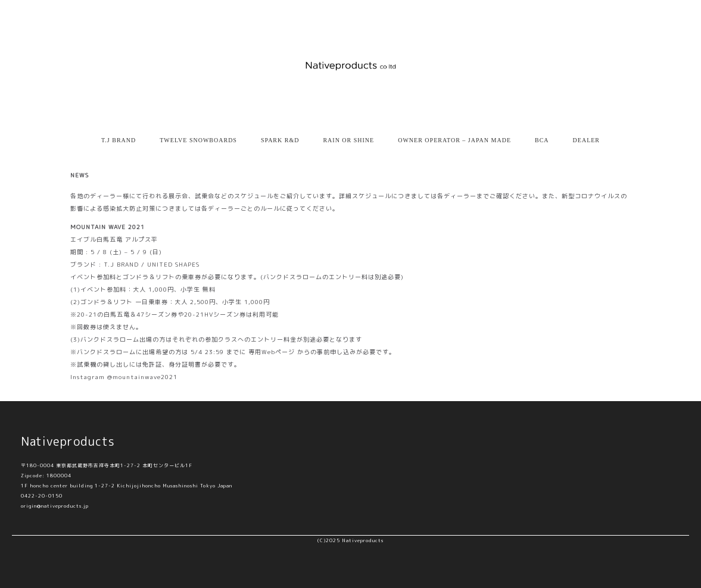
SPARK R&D (280, 140)
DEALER (586, 140)
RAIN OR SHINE (348, 140)
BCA (542, 140)
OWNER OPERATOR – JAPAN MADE (454, 140)
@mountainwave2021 (142, 377)
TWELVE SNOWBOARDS (198, 140)
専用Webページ (272, 352)
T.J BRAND (119, 140)
